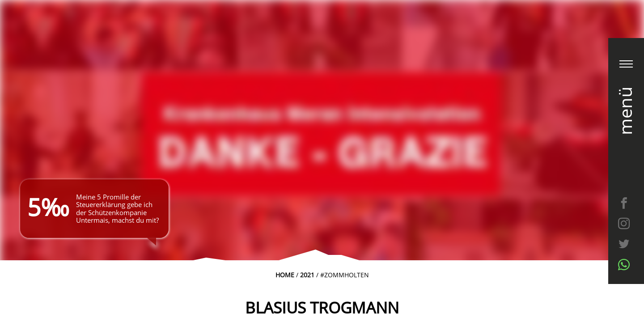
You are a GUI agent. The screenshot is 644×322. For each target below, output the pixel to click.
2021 (307, 275)
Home (285, 275)
